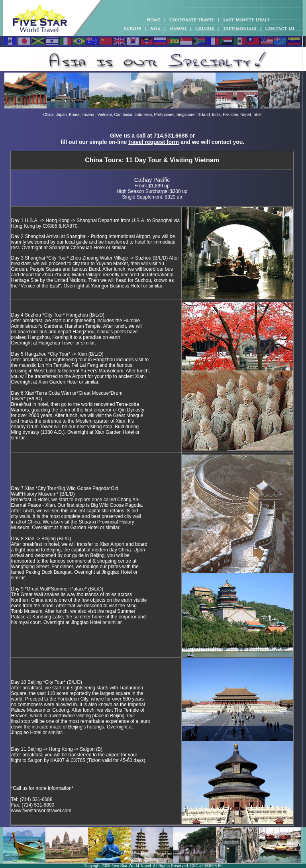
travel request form (154, 142)
